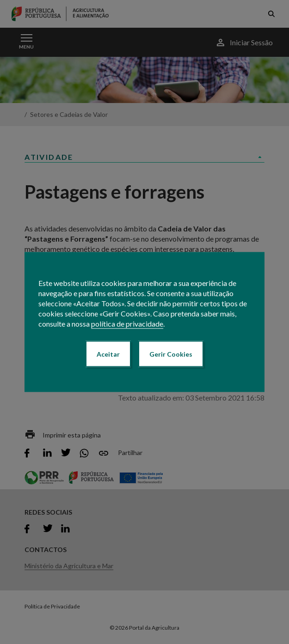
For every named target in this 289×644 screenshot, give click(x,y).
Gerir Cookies (171, 354)
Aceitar (108, 354)
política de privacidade (127, 324)
